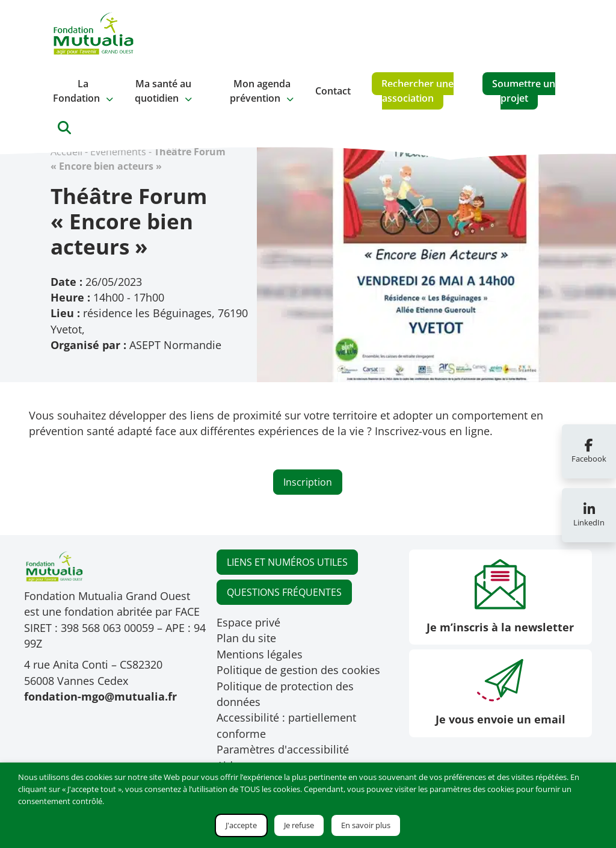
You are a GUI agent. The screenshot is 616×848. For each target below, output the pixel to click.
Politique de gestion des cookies (298, 670)
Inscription (308, 482)
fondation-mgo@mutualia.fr (100, 696)
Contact (333, 91)
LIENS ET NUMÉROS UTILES (287, 562)
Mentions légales (260, 654)
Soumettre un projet (524, 91)
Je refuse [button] (299, 825)
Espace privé (248, 622)
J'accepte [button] (241, 825)
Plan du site (246, 638)
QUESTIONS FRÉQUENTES (284, 592)
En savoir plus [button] (366, 825)
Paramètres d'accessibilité (283, 749)
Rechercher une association (417, 91)
